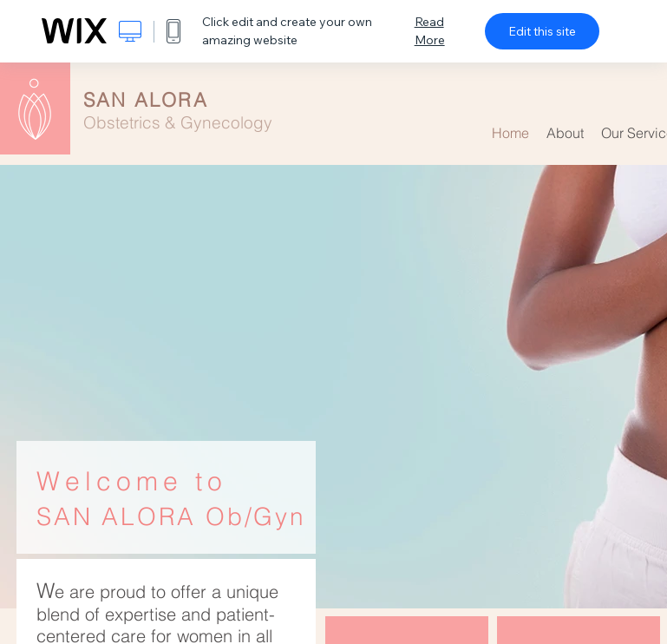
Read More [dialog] (430, 31)
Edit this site (542, 31)
